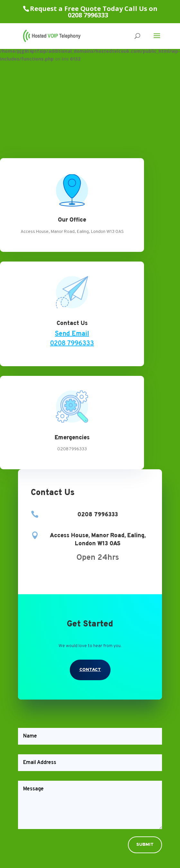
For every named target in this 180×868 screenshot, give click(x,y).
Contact (90, 670)
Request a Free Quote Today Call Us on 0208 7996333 (94, 12)
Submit (145, 845)
